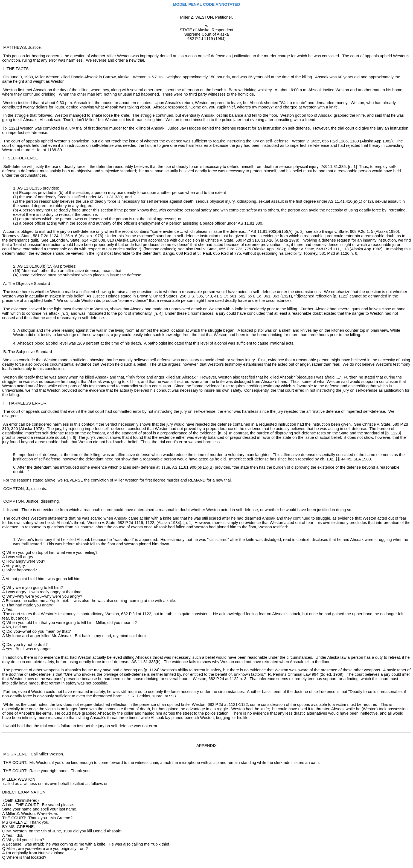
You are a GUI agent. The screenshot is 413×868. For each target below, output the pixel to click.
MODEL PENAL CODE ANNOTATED (207, 4)
